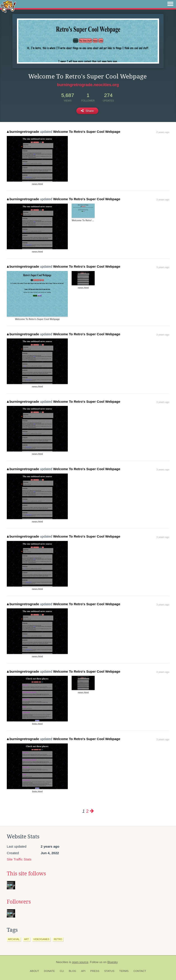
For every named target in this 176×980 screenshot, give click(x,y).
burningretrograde (23, 132)
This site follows (26, 874)
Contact (140, 971)
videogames (41, 939)
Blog (72, 971)
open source (80, 962)
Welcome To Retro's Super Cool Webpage (87, 132)
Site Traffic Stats (19, 859)
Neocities (62, 962)
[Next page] (92, 811)
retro (58, 939)
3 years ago (163, 200)
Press (95, 971)
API (83, 971)
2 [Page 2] (87, 811)
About (34, 971)
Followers (19, 902)
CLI (62, 971)
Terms (124, 971)
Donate (49, 971)
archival (14, 939)
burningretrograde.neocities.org (88, 85)
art (27, 939)
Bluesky (113, 962)
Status (109, 971)
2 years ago (163, 132)
